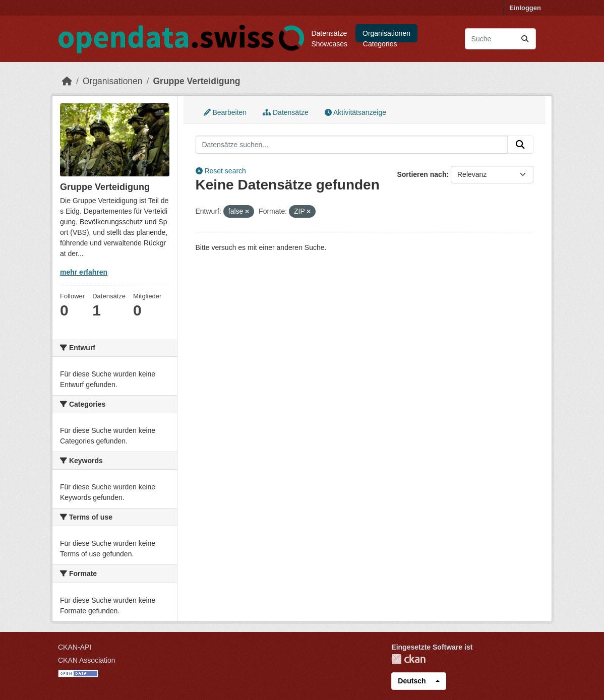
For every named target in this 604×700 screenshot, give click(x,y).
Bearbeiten (225, 112)
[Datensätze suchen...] (500, 39)
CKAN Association (87, 660)
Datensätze (329, 33)
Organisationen (386, 33)
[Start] (67, 81)
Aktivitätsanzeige (355, 112)
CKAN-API (75, 647)
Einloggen (525, 8)
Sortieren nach (421, 174)
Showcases (329, 44)
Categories (380, 44)
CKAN (408, 659)
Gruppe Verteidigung (196, 81)
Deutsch (412, 681)
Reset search (221, 171)
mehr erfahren (84, 272)
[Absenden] (525, 39)
